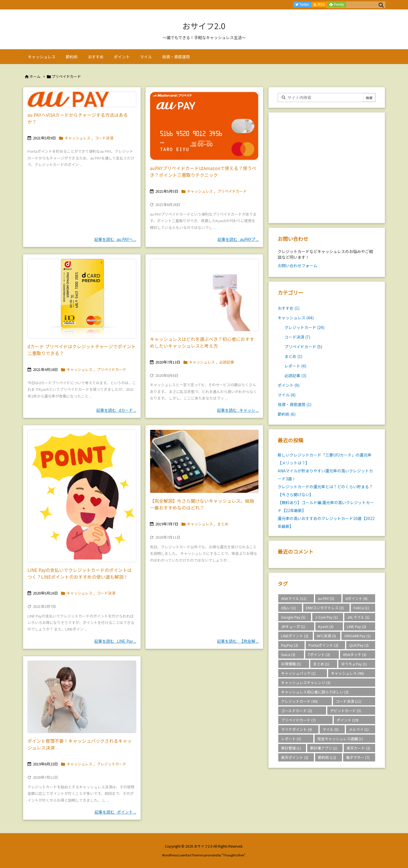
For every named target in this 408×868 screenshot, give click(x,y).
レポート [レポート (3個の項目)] (291, 739)
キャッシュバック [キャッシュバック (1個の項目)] (298, 673)
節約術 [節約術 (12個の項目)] (327, 757)
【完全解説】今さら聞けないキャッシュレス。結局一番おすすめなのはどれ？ (202, 504)
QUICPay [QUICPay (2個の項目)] (359, 645)
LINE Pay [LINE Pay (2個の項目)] (356, 626)
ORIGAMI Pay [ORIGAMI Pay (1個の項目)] (357, 636)
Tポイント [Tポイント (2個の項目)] (319, 654)
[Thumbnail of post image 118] (82, 299)
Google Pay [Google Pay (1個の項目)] (293, 617)
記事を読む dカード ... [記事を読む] (116, 410)
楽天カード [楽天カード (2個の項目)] (358, 748)
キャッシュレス (77, 138)
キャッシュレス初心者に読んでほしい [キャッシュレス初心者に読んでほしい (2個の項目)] (315, 692)
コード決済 (104, 138)
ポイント (289, 385)
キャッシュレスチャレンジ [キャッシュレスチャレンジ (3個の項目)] (306, 683)
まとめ (223, 524)
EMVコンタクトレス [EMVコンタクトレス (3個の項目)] (325, 608)
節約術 (287, 414)
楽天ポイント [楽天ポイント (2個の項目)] (295, 757)
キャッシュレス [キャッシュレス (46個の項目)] (347, 673)
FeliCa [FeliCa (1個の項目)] (361, 608)
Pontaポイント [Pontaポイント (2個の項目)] (323, 645)
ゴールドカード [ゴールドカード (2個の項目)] (297, 711)
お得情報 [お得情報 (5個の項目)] (291, 664)
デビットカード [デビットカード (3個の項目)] (346, 711)
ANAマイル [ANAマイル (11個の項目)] (294, 598)
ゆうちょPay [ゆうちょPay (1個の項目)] (354, 664)
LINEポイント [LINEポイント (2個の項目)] (295, 636)
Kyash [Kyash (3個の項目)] (326, 626)
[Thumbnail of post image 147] (204, 295)
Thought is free (233, 855)
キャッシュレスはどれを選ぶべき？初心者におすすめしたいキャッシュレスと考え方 (202, 342)
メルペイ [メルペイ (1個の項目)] (359, 729)
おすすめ (289, 308)
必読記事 (227, 362)
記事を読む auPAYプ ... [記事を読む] (238, 239)
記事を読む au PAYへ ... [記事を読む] (115, 239)
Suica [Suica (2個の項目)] (288, 654)
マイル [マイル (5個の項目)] (331, 729)
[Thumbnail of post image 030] (82, 99)
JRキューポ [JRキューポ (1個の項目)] (293, 626)
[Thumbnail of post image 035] (82, 697)
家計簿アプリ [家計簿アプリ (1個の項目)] (324, 748)
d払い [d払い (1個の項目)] (288, 608)
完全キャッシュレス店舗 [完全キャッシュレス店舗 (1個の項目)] (340, 739)
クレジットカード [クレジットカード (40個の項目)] (299, 701)
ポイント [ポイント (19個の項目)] (348, 720)
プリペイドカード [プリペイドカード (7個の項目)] (298, 720)
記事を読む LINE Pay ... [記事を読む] (115, 641)
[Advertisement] (327, 169)
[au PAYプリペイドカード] (204, 126)
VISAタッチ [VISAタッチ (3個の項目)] (355, 654)
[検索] (381, 5)
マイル (287, 395)
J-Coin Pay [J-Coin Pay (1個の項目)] (326, 617)
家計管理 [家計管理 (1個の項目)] (291, 748)
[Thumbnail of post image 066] (204, 461)
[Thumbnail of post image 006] (82, 496)
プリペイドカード (232, 191)
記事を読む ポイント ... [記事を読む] (115, 812)
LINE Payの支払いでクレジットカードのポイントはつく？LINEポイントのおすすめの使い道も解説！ (80, 573)
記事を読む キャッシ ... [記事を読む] (238, 410)
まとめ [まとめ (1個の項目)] (321, 664)
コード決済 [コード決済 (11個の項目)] (348, 701)
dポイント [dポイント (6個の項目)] (356, 598)
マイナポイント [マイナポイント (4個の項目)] (297, 729)
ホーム (35, 76)
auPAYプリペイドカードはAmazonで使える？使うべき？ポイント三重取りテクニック (203, 171)
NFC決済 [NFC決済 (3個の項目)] (326, 636)
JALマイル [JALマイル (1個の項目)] (358, 617)
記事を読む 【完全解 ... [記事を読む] (238, 641)
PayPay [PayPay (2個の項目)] (290, 645)
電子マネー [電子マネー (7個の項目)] (358, 757)
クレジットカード (112, 764)
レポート (295, 366)
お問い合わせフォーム (297, 266)
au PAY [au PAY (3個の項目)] (326, 598)
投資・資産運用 (295, 404)
